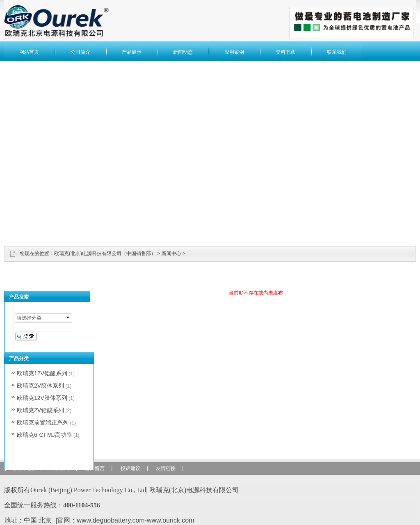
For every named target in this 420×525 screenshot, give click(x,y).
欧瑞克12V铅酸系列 (42, 373)
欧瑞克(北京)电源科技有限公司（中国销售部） (105, 253)
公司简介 (80, 52)
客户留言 (95, 468)
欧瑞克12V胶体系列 (42, 398)
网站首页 (29, 52)
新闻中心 (171, 253)
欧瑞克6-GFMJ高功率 (45, 435)
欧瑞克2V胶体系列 (40, 386)
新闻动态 (183, 52)
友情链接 (166, 468)
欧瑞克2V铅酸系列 (40, 410)
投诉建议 (130, 468)
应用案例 (234, 52)
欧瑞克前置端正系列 (43, 422)
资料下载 (285, 52)
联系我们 (337, 52)
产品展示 (132, 52)
